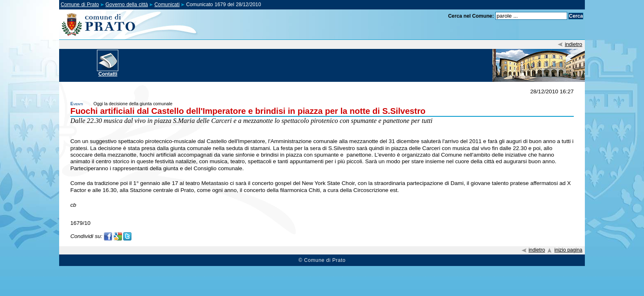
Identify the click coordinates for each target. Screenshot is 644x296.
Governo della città (127, 5)
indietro (573, 44)
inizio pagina (568, 250)
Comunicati (167, 5)
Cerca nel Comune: (471, 16)
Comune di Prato (80, 5)
